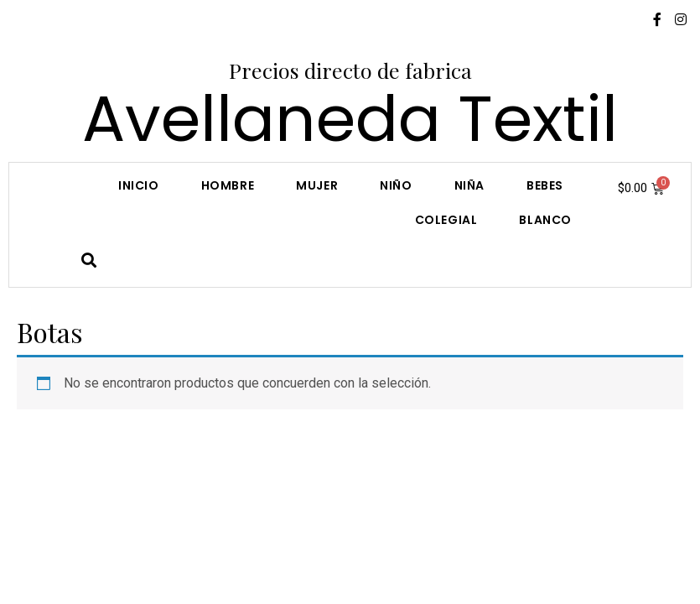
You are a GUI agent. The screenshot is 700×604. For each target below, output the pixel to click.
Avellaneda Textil (350, 119)
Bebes (545, 185)
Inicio (139, 185)
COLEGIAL (446, 220)
